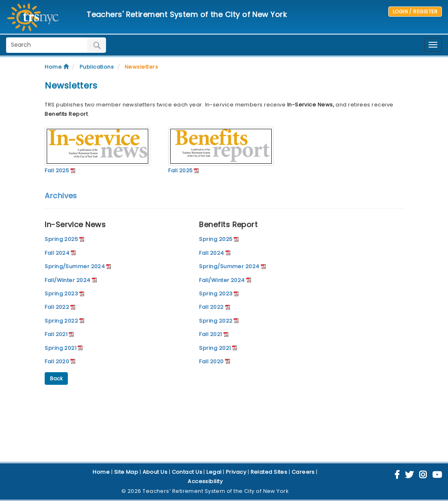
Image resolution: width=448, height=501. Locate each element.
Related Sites (269, 472)
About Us (155, 472)
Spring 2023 (61, 294)
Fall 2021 (56, 334)
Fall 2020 (57, 361)
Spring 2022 (61, 321)
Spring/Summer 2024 (75, 266)
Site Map (126, 472)
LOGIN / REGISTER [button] (415, 12)
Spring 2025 (61, 239)
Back (56, 378)
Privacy (236, 472)
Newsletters (141, 67)
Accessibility (205, 481)
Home (57, 67)
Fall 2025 (57, 170)
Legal (214, 472)
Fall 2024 (57, 253)
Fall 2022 (57, 307)
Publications (97, 67)
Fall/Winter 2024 (67, 280)
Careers (303, 472)
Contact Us (187, 472)
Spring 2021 (61, 348)
